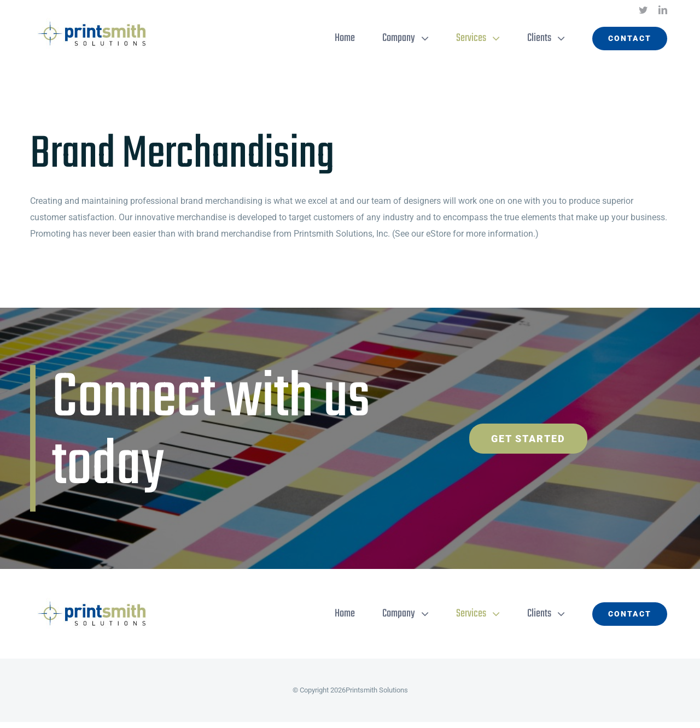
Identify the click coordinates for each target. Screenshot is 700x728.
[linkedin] (663, 10)
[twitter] (643, 10)
